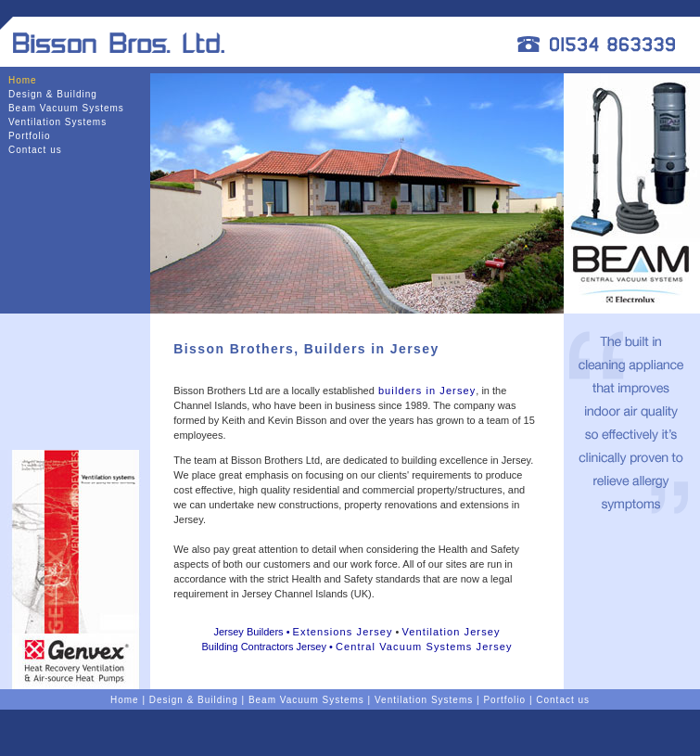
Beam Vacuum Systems (66, 108)
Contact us (35, 150)
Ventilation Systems (57, 122)
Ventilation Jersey (452, 632)
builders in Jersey (426, 391)
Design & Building (53, 94)
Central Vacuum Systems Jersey (424, 647)
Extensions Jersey (343, 632)
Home (23, 80)
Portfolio (30, 136)
